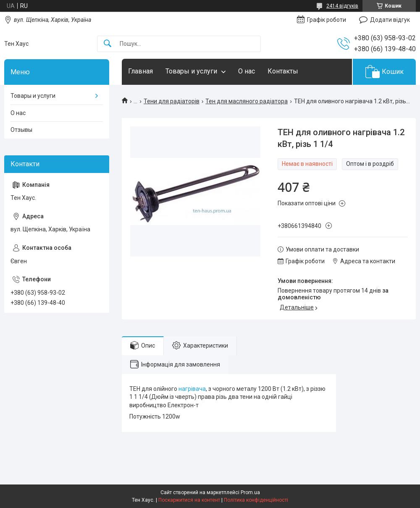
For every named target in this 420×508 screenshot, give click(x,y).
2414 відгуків (342, 6)
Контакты (283, 71)
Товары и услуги (191, 71)
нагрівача (192, 389)
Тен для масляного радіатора (247, 101)
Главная (140, 71)
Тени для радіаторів (172, 101)
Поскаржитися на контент (189, 500)
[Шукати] (108, 44)
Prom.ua (250, 492)
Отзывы (21, 130)
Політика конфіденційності (256, 500)
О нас (247, 71)
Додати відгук (390, 20)
